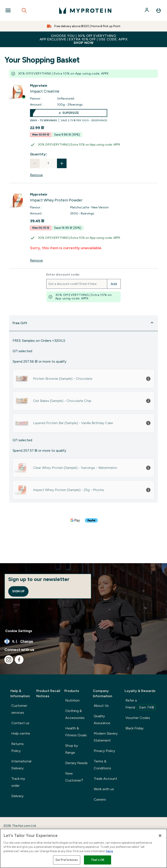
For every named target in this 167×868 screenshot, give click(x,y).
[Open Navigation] (8, 10)
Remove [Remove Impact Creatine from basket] (36, 175)
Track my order (18, 782)
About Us (101, 706)
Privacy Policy (104, 751)
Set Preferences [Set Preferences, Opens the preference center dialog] (67, 860)
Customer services (19, 709)
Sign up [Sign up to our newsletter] (18, 591)
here (110, 851)
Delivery (17, 796)
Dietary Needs (76, 763)
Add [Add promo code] (114, 284)
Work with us (104, 789)
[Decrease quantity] (35, 163)
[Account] (147, 10)
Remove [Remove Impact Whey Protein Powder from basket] (36, 260)
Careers (100, 799)
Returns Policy (18, 747)
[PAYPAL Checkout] (92, 520)
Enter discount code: (63, 275)
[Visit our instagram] (9, 660)
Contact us (20, 723)
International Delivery (21, 765)
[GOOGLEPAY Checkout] (75, 520)
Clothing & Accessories (75, 714)
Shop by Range (72, 749)
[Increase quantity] (62, 163)
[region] (83, 848)
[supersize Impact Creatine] (69, 116)
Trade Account (105, 779)
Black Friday (134, 728)
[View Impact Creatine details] (45, 89)
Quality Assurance (102, 719)
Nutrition (72, 700)
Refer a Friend (141, 704)
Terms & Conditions (102, 765)
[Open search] (24, 10)
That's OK (98, 860)
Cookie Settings (19, 631)
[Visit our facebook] (19, 660)
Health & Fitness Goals (76, 732)
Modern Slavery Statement (106, 737)
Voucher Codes (138, 718)
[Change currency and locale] (83, 641)
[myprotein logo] (85, 10)
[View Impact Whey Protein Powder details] (56, 197)
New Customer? (74, 777)
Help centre (21, 733)
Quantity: (39, 154)
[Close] (160, 836)
